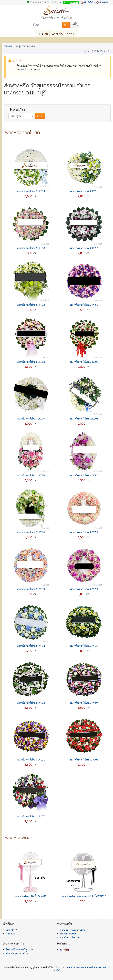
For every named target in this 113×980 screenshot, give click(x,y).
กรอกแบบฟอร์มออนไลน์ (72, 930)
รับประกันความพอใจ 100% (20, 949)
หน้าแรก (43, 34)
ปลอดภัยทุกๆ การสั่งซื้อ (17, 953)
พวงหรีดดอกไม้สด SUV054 (84, 589)
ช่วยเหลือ (104, 2)
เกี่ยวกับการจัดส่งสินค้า (71, 937)
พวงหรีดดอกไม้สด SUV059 (84, 305)
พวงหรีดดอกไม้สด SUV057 (84, 475)
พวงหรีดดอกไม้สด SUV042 (84, 646)
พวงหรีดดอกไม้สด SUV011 (31, 759)
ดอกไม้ (71, 34)
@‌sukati (25, 69)
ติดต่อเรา (10, 933)
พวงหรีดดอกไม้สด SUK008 (31, 362)
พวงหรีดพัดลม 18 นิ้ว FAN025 (31, 896)
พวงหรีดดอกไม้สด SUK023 (31, 305)
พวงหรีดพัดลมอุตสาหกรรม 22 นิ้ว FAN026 (84, 896)
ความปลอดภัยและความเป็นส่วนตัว (84, 967)
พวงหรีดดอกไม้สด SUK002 (84, 418)
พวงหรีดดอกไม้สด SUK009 (84, 362)
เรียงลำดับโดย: (17, 110)
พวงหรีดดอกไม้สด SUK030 (31, 248)
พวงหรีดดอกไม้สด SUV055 (31, 475)
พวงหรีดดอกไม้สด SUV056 (31, 532)
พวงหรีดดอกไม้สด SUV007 (84, 703)
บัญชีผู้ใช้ (89, 2)
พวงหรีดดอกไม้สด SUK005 (31, 418)
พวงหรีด (57, 34)
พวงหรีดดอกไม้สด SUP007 (31, 816)
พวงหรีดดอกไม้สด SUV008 (31, 703)
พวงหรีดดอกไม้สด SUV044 (31, 646)
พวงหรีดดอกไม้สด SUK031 (84, 191)
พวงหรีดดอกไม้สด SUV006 (84, 759)
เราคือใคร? (11, 930)
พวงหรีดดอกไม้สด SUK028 (84, 248)
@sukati (74, 2)
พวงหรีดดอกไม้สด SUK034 (31, 191)
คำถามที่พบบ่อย (68, 933)
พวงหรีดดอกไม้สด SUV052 (84, 532)
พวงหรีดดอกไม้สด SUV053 (31, 589)
